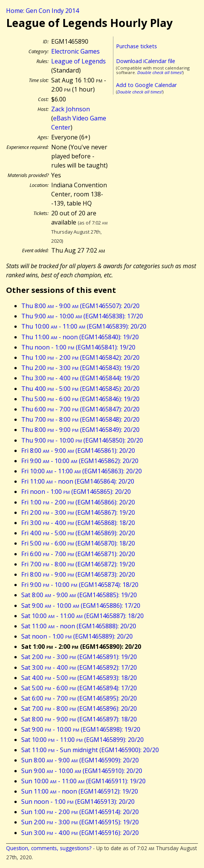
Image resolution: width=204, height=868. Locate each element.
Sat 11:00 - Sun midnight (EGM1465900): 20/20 (90, 750)
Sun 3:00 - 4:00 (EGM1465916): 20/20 (80, 833)
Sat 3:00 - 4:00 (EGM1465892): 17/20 (79, 667)
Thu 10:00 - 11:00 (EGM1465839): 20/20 (84, 326)
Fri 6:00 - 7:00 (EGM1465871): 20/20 (78, 554)
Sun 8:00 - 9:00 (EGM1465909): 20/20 (80, 760)
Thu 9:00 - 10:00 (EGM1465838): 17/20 (82, 316)
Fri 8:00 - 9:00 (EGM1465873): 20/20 (78, 574)
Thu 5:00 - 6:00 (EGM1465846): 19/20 (80, 399)
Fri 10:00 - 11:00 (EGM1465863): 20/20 (82, 471)
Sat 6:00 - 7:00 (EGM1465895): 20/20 (79, 698)
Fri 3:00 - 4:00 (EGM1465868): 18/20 (78, 523)
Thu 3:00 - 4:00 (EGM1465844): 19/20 (80, 378)
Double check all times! (160, 72)
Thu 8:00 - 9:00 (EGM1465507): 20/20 (80, 306)
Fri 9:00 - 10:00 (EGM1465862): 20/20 (80, 461)
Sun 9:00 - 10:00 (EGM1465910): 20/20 (82, 771)
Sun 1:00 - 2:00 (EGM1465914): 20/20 (80, 812)
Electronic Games (75, 51)
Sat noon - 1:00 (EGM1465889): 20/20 (77, 636)
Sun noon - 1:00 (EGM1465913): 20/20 (78, 802)
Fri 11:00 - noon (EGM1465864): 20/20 (78, 481)
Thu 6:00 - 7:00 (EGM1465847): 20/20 (80, 409)
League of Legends (78, 61)
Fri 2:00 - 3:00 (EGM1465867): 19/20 (78, 512)
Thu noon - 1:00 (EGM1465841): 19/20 (78, 347)
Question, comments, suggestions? (49, 848)
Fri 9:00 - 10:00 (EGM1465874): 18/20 (80, 585)
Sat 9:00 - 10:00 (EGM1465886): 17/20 (81, 606)
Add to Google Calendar (146, 85)
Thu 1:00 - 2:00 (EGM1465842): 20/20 (80, 357)
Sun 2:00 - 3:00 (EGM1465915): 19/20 (80, 822)
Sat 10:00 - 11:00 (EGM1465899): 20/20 (82, 740)
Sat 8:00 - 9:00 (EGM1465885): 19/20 (79, 595)
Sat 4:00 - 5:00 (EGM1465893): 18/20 (79, 678)
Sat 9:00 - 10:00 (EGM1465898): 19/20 (81, 729)
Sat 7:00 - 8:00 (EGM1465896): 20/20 (79, 708)
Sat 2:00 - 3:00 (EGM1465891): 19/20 (79, 657)
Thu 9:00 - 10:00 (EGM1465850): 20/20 (82, 440)
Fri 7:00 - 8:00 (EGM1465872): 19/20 (78, 564)
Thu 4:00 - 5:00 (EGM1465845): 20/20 (80, 389)
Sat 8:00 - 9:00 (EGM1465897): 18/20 (79, 719)
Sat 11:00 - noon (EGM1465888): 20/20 (79, 626)
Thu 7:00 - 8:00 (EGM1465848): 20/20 (80, 419)
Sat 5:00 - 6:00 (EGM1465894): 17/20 (79, 688)
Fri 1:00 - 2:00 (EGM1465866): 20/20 (78, 502)
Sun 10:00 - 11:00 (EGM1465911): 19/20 (83, 781)
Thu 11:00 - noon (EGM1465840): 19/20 (80, 337)
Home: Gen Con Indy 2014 (42, 11)
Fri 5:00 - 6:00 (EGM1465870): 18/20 (78, 543)
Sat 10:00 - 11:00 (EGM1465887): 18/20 (82, 616)
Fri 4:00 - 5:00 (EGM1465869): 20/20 (78, 533)
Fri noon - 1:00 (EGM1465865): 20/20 (76, 492)
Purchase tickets (137, 46)
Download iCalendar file (146, 61)
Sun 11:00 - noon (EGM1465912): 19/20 (80, 791)
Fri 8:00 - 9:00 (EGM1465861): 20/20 (78, 451)
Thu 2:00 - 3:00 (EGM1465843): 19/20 (80, 368)
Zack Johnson (71, 109)
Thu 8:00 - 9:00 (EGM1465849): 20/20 (80, 430)
